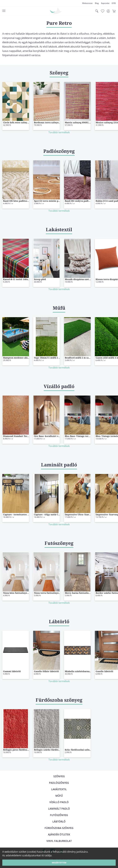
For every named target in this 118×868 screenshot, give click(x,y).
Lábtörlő (59, 822)
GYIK (114, 3)
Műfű (59, 796)
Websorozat (87, 3)
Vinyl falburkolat (59, 841)
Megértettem (59, 863)
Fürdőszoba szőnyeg (59, 828)
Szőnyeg (59, 776)
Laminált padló (59, 809)
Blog (97, 3)
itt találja (47, 855)
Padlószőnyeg (59, 783)
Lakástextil (59, 789)
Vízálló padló (59, 802)
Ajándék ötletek (59, 834)
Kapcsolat (105, 3)
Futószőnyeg (59, 815)
